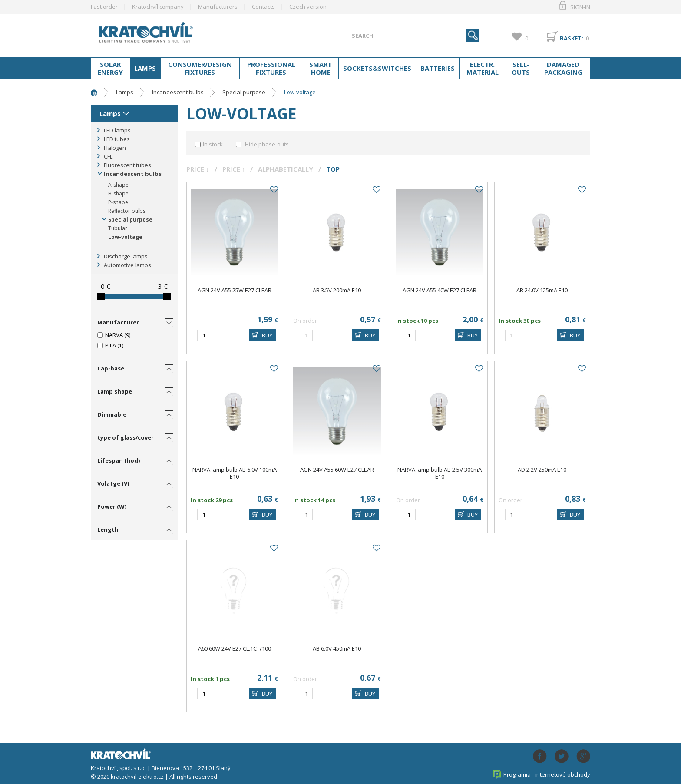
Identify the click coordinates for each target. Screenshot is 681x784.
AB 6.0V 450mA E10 (337, 648)
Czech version (308, 7)
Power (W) (112, 506)
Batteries (438, 68)
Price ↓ (198, 169)
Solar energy (110, 68)
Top (333, 169)
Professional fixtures (271, 68)
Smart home (321, 68)
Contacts (263, 7)
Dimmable (112, 414)
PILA (111, 345)
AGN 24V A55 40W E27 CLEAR (440, 290)
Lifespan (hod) (119, 460)
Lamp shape (115, 391)
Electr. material (483, 68)
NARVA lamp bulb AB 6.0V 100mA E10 (235, 473)
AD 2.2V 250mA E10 (542, 470)
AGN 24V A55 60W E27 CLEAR (337, 470)
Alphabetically (286, 169)
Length (108, 529)
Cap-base (111, 368)
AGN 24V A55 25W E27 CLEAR (235, 290)
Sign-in (580, 7)
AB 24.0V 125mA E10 (542, 290)
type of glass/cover (126, 437)
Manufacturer (118, 322)
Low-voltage (300, 92)
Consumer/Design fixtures (200, 68)
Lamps (145, 68)
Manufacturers (218, 7)
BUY (267, 335)
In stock (213, 144)
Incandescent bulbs (178, 92)
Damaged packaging (563, 68)
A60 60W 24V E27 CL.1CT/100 (235, 648)
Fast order (104, 7)
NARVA (114, 335)
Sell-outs (521, 68)
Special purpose (244, 92)
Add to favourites (274, 190)
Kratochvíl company (158, 7)
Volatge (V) (113, 483)
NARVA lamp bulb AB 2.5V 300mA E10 (440, 473)
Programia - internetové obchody (547, 774)
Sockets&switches (377, 68)
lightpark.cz (160, 34)
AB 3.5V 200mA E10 (337, 290)
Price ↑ (234, 169)
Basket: (572, 38)
